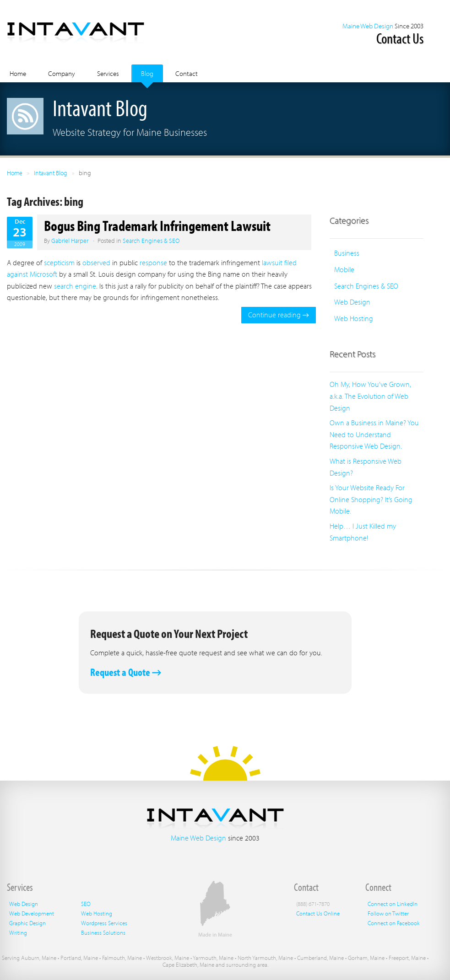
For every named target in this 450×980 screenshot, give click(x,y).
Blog (147, 73)
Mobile (344, 269)
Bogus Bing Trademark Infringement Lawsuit (157, 225)
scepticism (59, 262)
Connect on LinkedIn (393, 904)
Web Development (32, 913)
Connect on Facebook (394, 923)
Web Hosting (354, 318)
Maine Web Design (368, 26)
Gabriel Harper (70, 241)
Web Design (352, 302)
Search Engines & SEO (151, 241)
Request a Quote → (126, 672)
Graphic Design (27, 923)
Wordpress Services (104, 923)
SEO (86, 904)
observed (96, 262)
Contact (187, 73)
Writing (18, 932)
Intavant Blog (51, 173)
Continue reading (279, 315)
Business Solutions (103, 932)
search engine (75, 286)
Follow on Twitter (388, 913)
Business (347, 253)
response (153, 262)
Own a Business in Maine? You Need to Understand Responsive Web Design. (374, 434)
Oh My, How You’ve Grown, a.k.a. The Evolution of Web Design (370, 396)
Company (62, 73)
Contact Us (400, 38)
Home (18, 73)
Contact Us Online (318, 913)
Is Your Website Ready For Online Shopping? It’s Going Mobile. (371, 499)
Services (108, 73)
